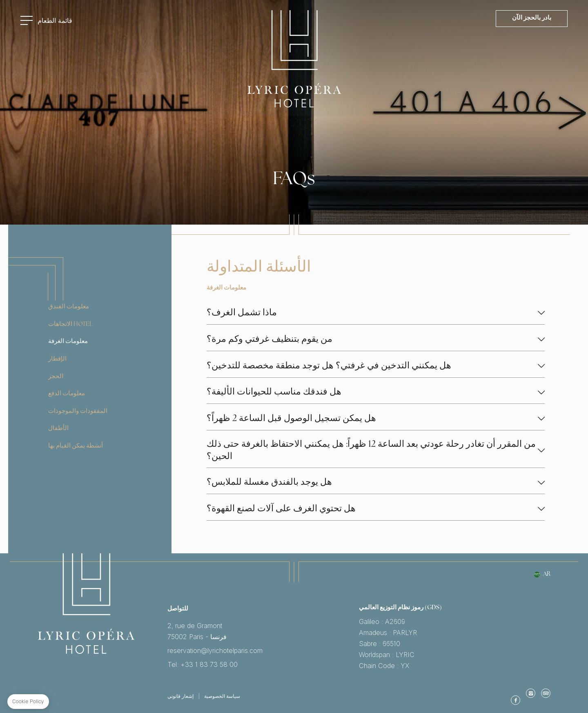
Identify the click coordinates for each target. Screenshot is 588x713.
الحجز (56, 377)
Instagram (531, 693)
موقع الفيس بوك (516, 700)
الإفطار (57, 359)
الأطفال (58, 429)
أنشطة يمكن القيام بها (76, 446)
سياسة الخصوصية (222, 696)
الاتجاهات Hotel (70, 324)
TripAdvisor (546, 693)
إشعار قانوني (180, 696)
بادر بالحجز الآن (532, 18)
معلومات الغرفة (68, 342)
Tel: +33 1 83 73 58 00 (263, 665)
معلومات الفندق (69, 307)
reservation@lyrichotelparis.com (263, 651)
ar (547, 575)
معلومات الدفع (67, 394)
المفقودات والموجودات (78, 411)
